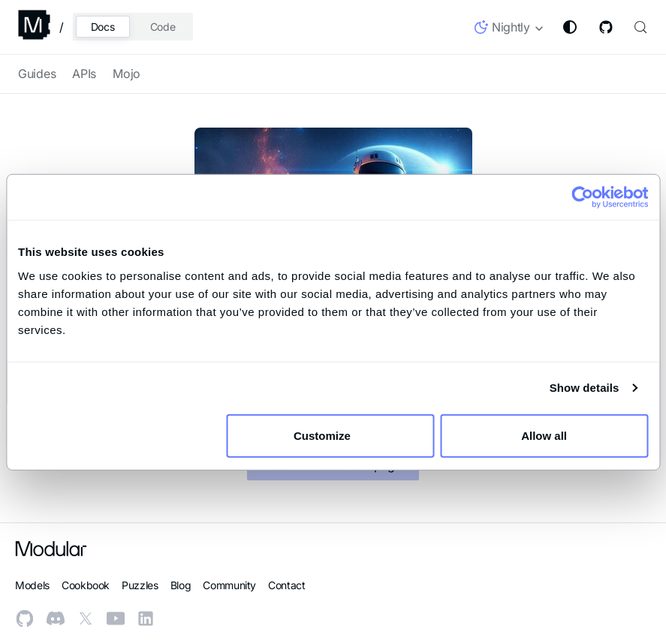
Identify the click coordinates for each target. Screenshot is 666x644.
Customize (331, 435)
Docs (103, 27)
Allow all (544, 435)
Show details (585, 388)
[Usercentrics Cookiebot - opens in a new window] (582, 197)
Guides (37, 74)
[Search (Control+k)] (639, 27)
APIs (84, 74)
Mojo (127, 74)
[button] (509, 30)
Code (163, 27)
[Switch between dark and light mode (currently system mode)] (570, 27)
